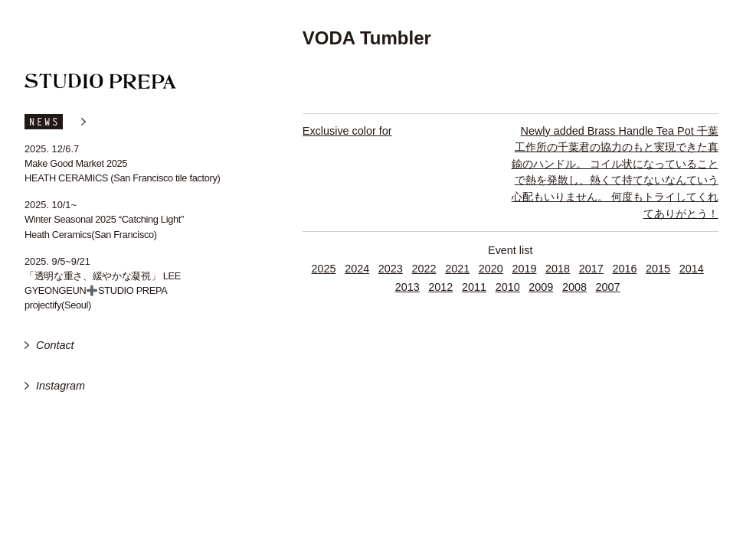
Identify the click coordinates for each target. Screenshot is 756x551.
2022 (424, 269)
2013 (407, 287)
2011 (474, 287)
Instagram (61, 386)
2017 (591, 269)
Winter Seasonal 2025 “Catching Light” (104, 219)
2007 (608, 287)
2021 (457, 269)
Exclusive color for (347, 131)
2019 (524, 269)
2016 (624, 269)
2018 (558, 269)
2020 (491, 269)
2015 (658, 269)
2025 (324, 269)
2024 (357, 269)
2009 (541, 287)
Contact (55, 345)
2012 (440, 287)
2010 (508, 287)
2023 (391, 269)
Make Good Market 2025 (76, 163)
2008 (574, 287)
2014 (692, 269)
